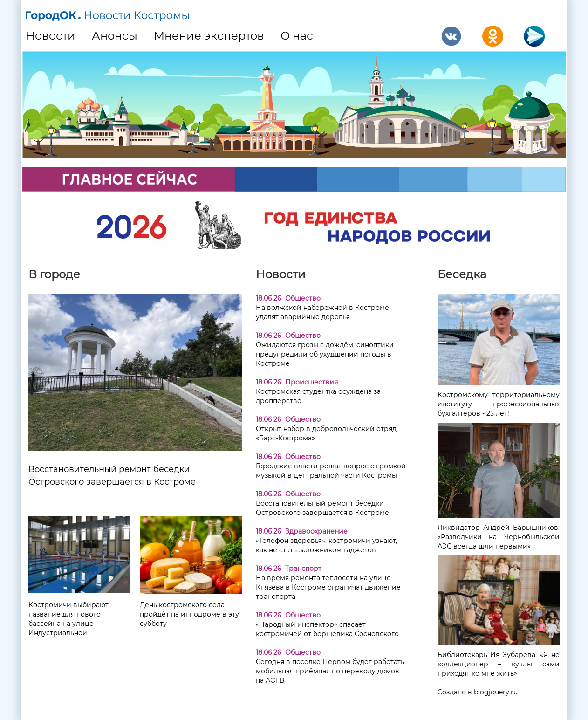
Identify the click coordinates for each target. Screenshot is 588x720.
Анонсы (115, 36)
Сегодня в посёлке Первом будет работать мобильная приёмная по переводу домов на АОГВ (330, 671)
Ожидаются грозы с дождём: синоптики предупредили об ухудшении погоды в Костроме (325, 354)
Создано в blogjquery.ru (478, 692)
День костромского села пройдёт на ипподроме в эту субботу (189, 614)
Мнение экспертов (209, 36)
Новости (51, 36)
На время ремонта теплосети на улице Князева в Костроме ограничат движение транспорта (328, 587)
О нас (297, 36)
